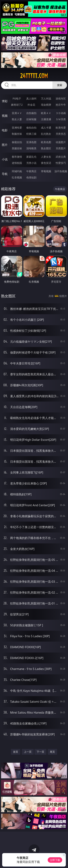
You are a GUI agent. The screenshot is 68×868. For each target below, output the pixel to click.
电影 (5, 130)
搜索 (60, 85)
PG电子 (17, 98)
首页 (16, 752)
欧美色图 (46, 142)
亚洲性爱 (17, 128)
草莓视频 (46, 171)
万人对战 (46, 98)
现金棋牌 (46, 105)
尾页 (52, 752)
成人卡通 (46, 128)
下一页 (40, 752)
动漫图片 (61, 142)
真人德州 (31, 98)
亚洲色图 (31, 142)
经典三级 (31, 134)
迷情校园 (17, 163)
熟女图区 (46, 148)
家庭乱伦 (31, 157)
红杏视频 (17, 177)
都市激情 (17, 157)
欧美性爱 (61, 128)
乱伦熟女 (46, 134)
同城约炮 (17, 171)
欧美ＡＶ (46, 113)
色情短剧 (31, 177)
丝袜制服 (31, 119)
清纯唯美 (31, 148)
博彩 (5, 101)
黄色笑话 (46, 163)
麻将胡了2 (17, 105)
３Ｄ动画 (61, 113)
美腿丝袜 (17, 148)
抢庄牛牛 (61, 105)
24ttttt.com (34, 76)
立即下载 (55, 860)
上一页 (28, 752)
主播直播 (46, 119)
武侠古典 (61, 157)
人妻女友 (46, 157)
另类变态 (61, 134)
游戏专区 (61, 98)
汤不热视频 (61, 171)
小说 (5, 159)
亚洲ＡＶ (17, 113)
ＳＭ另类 (61, 119)
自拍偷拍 (31, 113)
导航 (5, 174)
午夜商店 (31, 171)
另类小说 (31, 163)
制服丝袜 (17, 134)
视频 (5, 116)
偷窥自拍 (17, 142)
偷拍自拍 (31, 128)
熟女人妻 (17, 119)
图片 (5, 145)
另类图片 (61, 148)
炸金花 (31, 105)
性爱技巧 (61, 163)
